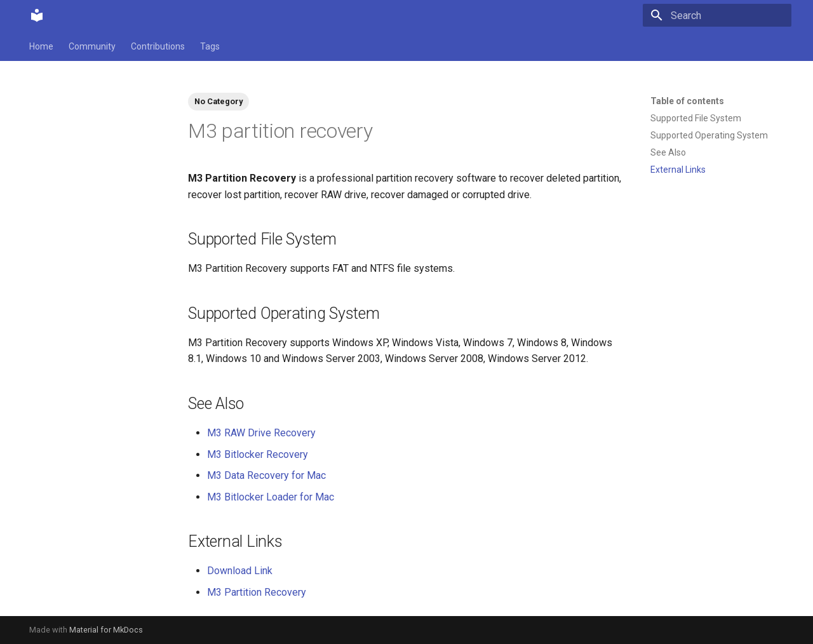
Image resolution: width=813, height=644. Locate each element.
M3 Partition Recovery (257, 592)
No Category (218, 101)
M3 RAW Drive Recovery (261, 433)
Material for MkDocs (106, 630)
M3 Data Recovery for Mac (266, 475)
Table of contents (687, 101)
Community (92, 46)
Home (41, 46)
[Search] (717, 15)
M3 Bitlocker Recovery (258, 454)
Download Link (240, 571)
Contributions (158, 46)
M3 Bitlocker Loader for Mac (271, 497)
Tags (210, 46)
